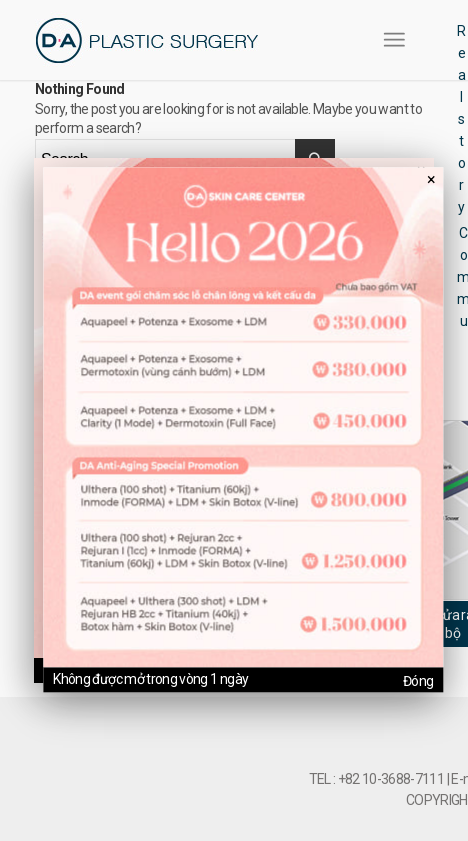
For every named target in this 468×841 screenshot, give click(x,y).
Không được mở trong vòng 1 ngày (150, 679)
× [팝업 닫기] (431, 179)
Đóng (418, 681)
